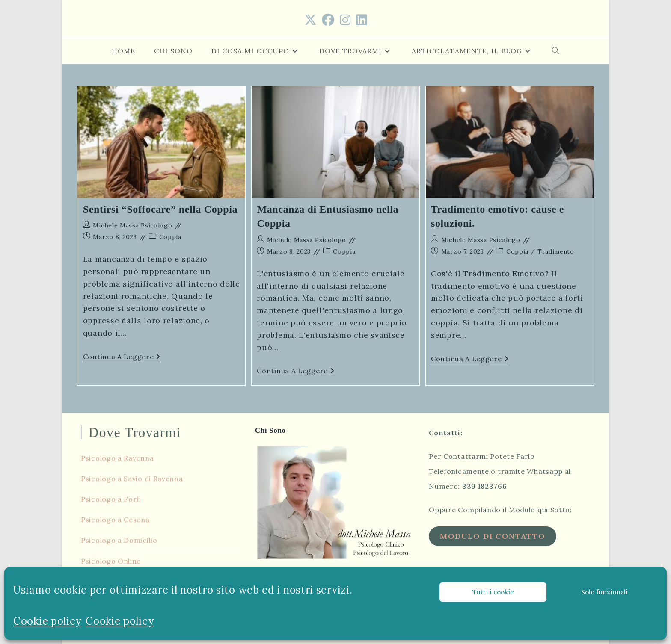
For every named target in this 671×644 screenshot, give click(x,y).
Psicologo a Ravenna (117, 457)
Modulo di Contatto (492, 535)
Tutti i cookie (493, 592)
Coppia (170, 237)
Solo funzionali (604, 592)
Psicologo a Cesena (115, 519)
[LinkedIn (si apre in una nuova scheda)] (362, 20)
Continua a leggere (122, 357)
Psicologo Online (111, 560)
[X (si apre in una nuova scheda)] (311, 20)
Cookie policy (47, 621)
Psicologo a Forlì (111, 498)
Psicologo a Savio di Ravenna (132, 478)
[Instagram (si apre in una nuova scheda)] (345, 20)
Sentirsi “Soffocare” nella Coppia (160, 209)
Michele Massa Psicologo (132, 225)
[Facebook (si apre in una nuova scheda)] (328, 20)
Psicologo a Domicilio (119, 539)
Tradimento (556, 251)
